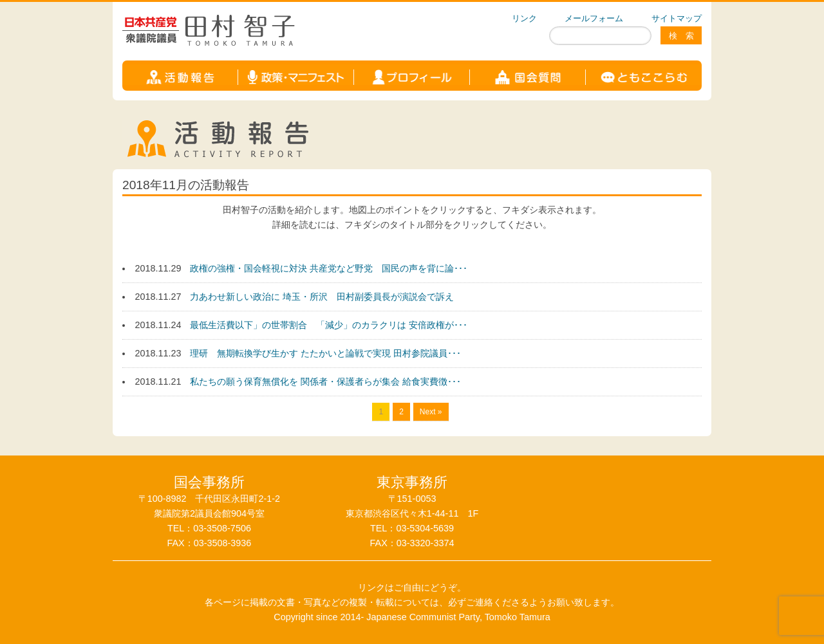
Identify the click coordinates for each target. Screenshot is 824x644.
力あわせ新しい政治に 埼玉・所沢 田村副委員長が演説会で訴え (322, 297)
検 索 (681, 36)
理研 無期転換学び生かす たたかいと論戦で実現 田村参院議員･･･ (325, 353)
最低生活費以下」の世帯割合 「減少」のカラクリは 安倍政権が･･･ (329, 325)
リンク (524, 18)
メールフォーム (594, 18)
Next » (431, 412)
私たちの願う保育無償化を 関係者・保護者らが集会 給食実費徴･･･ (325, 382)
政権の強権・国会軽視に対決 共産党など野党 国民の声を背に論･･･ (329, 268)
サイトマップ (677, 18)
